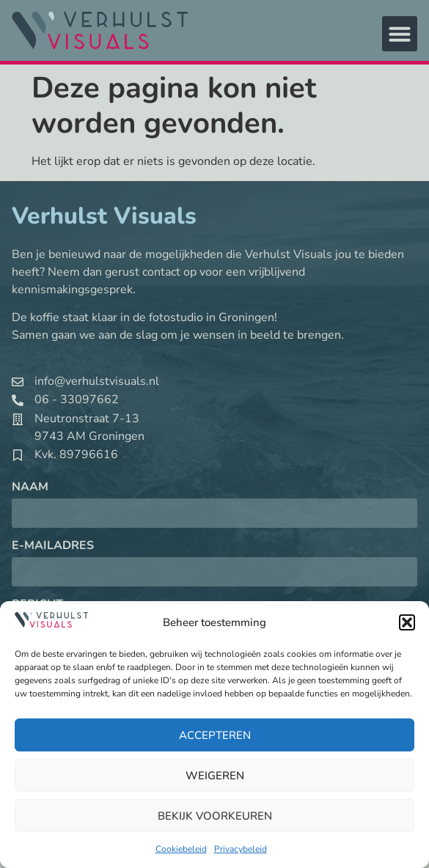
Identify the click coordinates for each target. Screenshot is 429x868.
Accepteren (215, 735)
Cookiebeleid (181, 849)
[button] (407, 622)
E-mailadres (53, 547)
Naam (30, 488)
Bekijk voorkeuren (215, 816)
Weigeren (215, 776)
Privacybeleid (241, 849)
